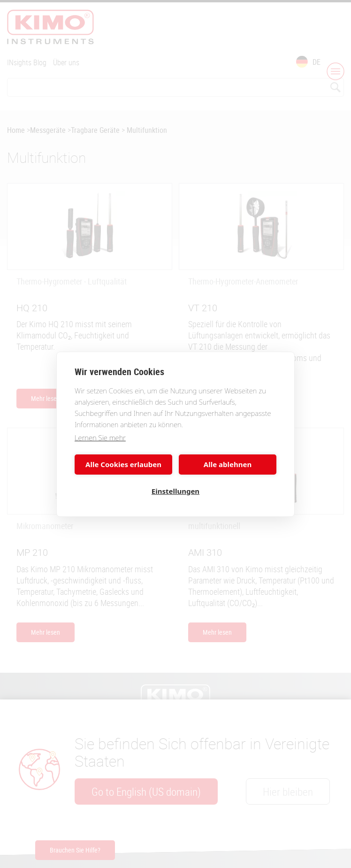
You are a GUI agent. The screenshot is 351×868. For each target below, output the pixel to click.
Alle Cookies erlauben (123, 464)
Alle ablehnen (228, 464)
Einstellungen (175, 491)
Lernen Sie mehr (100, 438)
